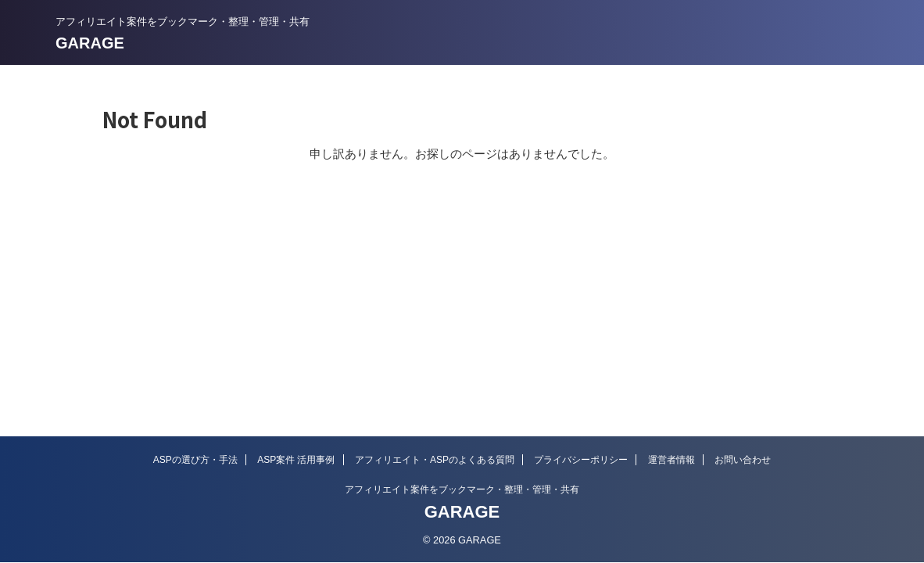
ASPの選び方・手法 (195, 460)
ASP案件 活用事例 (296, 460)
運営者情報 (672, 460)
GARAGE (90, 43)
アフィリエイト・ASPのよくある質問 (435, 460)
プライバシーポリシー (581, 460)
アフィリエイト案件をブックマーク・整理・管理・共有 (462, 489)
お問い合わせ (743, 460)
